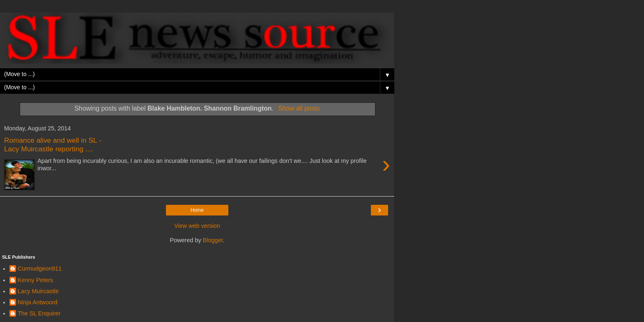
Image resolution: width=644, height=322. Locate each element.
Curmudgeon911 (40, 269)
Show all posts (299, 108)
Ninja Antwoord (38, 302)
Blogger (213, 240)
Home (197, 210)
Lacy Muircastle (38, 291)
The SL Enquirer (39, 313)
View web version (197, 226)
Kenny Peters (35, 280)
